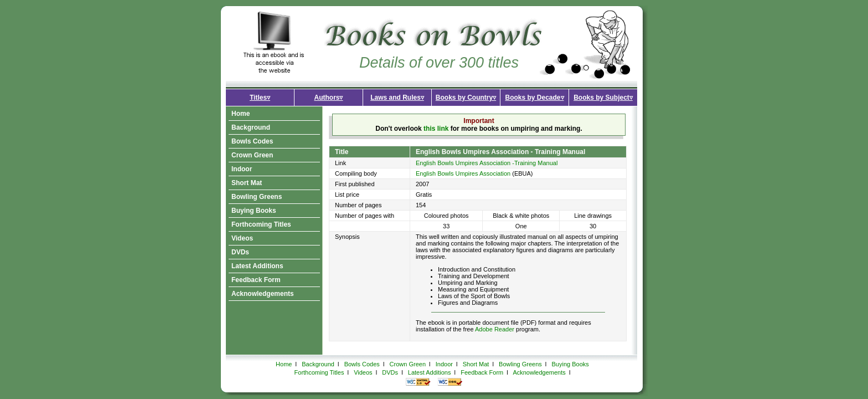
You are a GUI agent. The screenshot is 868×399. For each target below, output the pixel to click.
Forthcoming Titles (261, 224)
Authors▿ (329, 98)
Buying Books (254, 211)
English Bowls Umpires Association (463, 173)
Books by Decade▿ (534, 98)
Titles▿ (260, 98)
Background (251, 127)
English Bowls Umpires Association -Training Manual (487, 163)
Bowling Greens (257, 197)
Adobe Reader (495, 329)
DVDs (240, 252)
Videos (242, 238)
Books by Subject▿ (603, 98)
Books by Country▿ (466, 98)
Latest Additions (257, 266)
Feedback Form (256, 280)
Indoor (242, 169)
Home (241, 114)
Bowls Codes (252, 141)
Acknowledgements (263, 294)
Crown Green (252, 155)
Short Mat (247, 183)
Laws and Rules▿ (397, 98)
